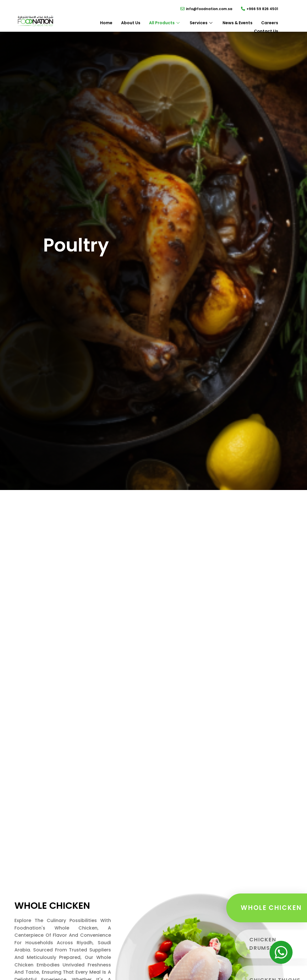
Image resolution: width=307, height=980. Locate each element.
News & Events (238, 23)
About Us (131, 23)
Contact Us (266, 31)
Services (202, 23)
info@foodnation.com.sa (209, 9)
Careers (270, 23)
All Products (165, 23)
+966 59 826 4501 (262, 9)
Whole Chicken (271, 908)
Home (106, 23)
